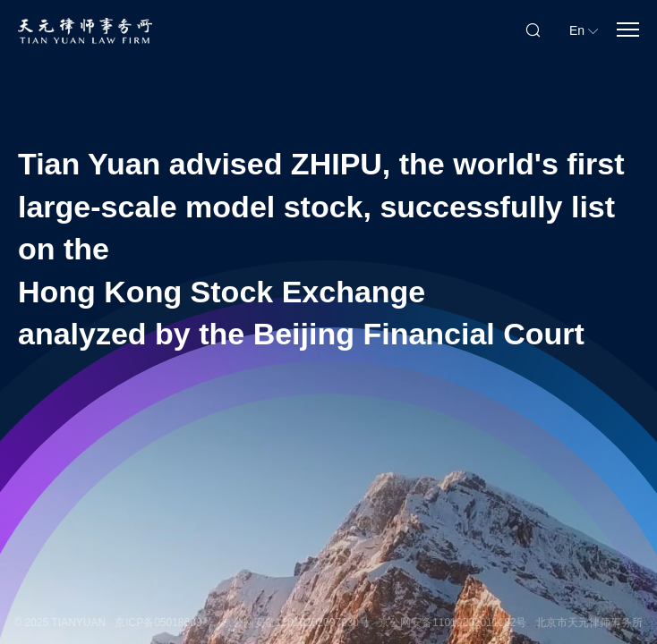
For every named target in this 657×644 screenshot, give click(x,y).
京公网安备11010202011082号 (452, 623)
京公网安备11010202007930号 (296, 623)
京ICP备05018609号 (163, 623)
